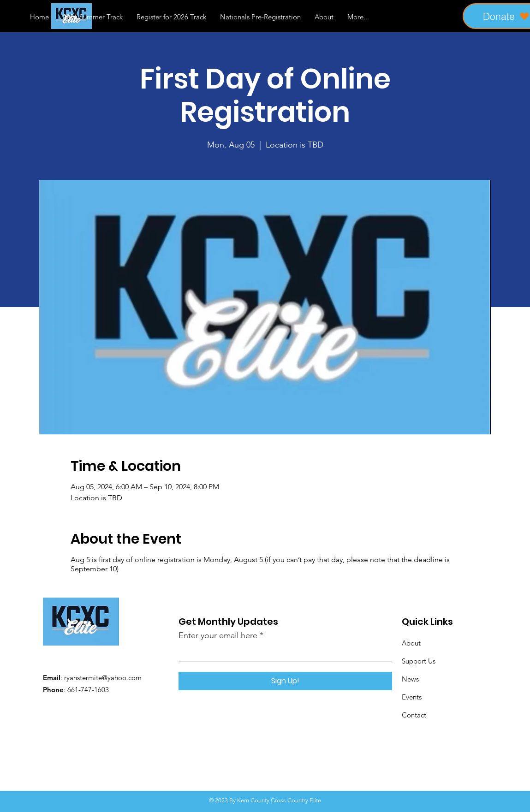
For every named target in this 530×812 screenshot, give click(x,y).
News (410, 679)
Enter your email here (218, 635)
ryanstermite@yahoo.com (103, 678)
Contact (414, 715)
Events (412, 697)
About (411, 643)
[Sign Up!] (285, 681)
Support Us (419, 661)
